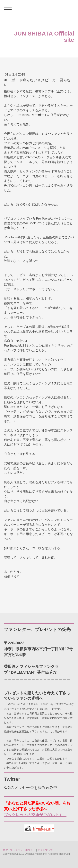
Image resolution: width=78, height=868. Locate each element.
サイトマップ (45, 850)
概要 (5, 850)
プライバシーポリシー (23, 850)
